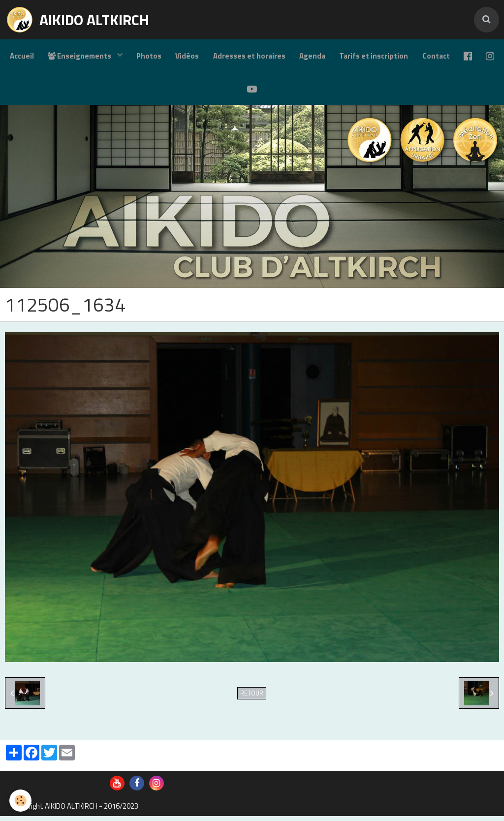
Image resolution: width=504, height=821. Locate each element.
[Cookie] (21, 801)
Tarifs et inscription (386, 57)
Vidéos (197, 57)
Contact (449, 57)
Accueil (30, 57)
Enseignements (89, 57)
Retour (252, 698)
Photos (158, 57)
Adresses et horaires (260, 57)
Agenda (324, 57)
